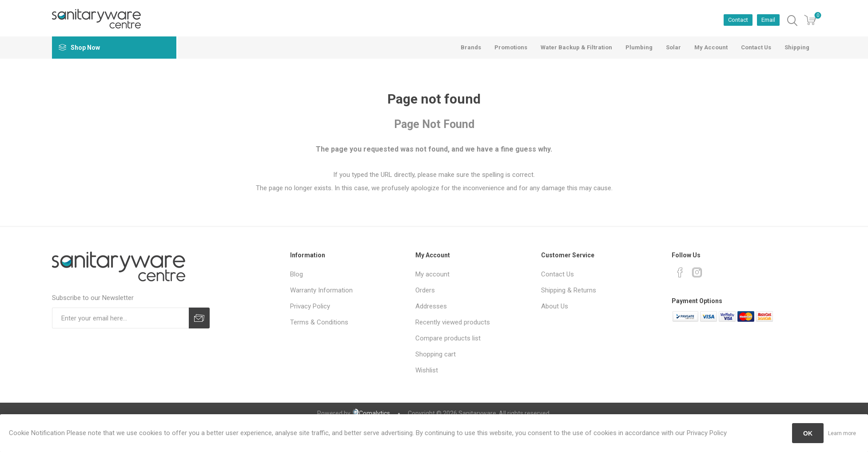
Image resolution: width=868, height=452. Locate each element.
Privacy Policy (310, 306)
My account (432, 274)
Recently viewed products (453, 322)
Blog (297, 274)
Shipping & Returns (569, 290)
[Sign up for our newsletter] (120, 318)
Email (768, 20)
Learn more (842, 433)
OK (808, 433)
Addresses (431, 306)
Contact (738, 20)
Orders (425, 290)
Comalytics (371, 413)
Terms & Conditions (319, 322)
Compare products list (448, 338)
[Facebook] (680, 272)
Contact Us (557, 274)
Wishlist (427, 370)
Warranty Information (321, 290)
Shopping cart (436, 354)
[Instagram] (697, 272)
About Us (555, 306)
